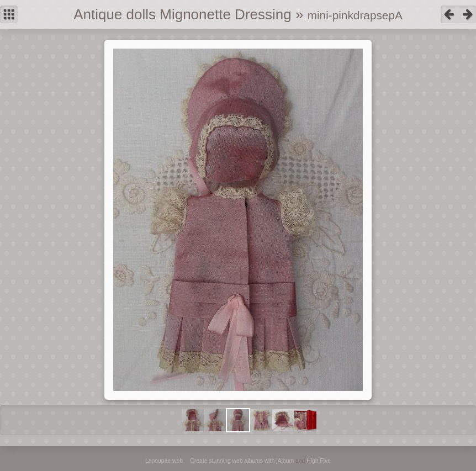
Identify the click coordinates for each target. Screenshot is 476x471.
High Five (319, 461)
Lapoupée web (164, 461)
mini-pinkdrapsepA (355, 15)
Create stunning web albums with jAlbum (242, 461)
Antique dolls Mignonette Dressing (183, 14)
